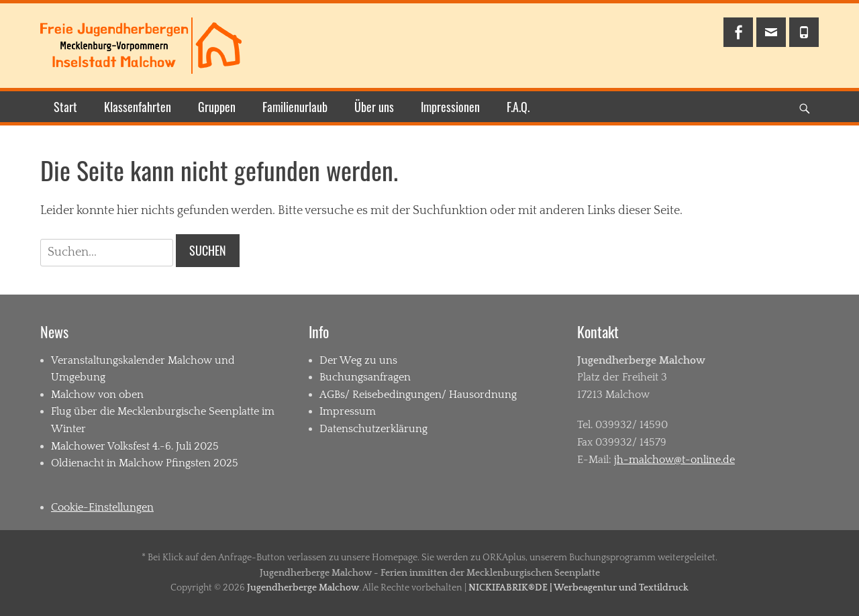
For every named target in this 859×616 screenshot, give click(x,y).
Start (65, 107)
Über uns (374, 107)
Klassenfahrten (138, 107)
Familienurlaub (295, 107)
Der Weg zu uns (358, 360)
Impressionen (450, 107)
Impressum (348, 411)
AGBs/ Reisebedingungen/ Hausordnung (418, 395)
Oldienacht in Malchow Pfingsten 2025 (145, 463)
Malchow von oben (97, 395)
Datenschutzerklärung (373, 429)
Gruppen (217, 107)
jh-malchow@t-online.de (674, 460)
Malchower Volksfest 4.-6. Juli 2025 (135, 446)
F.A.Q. (518, 107)
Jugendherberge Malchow (303, 588)
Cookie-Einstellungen (102, 507)
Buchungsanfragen (365, 377)
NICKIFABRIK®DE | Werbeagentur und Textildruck (578, 588)
